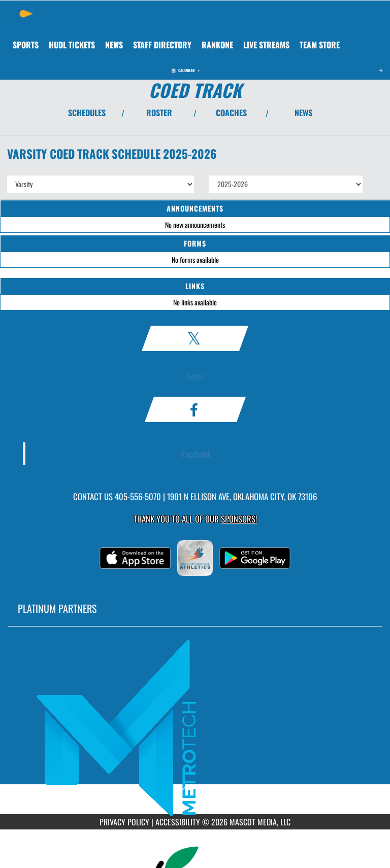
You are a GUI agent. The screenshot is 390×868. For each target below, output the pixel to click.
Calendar (186, 70)
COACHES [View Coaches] (231, 113)
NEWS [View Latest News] (303, 113)
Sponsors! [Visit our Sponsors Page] (239, 519)
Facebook (197, 454)
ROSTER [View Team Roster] (159, 113)
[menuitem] (72, 45)
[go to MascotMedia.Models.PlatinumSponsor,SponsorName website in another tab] (195, 728)
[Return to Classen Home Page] (23, 13)
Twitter (195, 376)
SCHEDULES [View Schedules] (87, 113)
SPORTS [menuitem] (26, 45)
